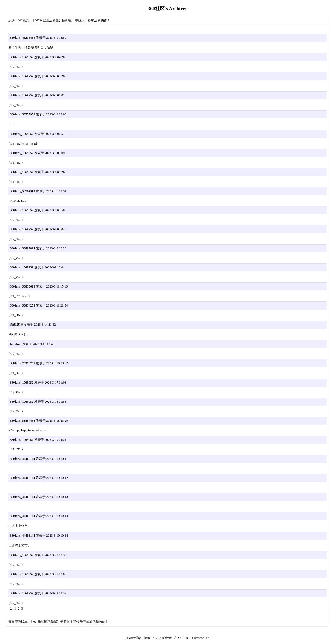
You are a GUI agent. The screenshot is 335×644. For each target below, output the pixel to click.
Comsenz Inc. (201, 638)
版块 (12, 20)
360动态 (23, 20)
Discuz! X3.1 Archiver (157, 638)
